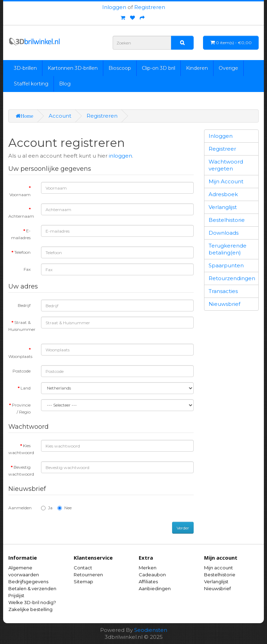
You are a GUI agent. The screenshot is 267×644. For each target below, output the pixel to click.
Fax (27, 269)
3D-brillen (25, 68)
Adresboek (223, 194)
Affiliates (148, 582)
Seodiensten (151, 630)
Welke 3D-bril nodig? (32, 602)
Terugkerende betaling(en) (228, 249)
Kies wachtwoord (21, 449)
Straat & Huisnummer (22, 326)
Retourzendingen (232, 278)
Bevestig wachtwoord (21, 471)
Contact (83, 568)
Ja (47, 508)
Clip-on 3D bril (159, 68)
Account (60, 116)
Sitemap (83, 582)
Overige (228, 68)
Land (26, 388)
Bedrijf (24, 305)
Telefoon (22, 252)
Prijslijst (16, 595)
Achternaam (21, 216)
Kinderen (197, 68)
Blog (65, 84)
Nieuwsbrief (224, 304)
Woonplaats (20, 356)
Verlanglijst (223, 207)
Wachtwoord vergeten (226, 165)
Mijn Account (226, 181)
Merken (148, 568)
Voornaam (20, 195)
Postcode (22, 371)
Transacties (223, 291)
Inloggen (114, 7)
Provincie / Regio (21, 408)
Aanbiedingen (155, 588)
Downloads (224, 233)
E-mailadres (21, 234)
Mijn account (219, 568)
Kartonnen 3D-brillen (73, 68)
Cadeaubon (152, 575)
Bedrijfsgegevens (28, 582)
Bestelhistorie (227, 220)
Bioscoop (120, 68)
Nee (64, 508)
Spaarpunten (226, 265)
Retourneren (88, 575)
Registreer (222, 149)
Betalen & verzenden (32, 588)
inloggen (120, 156)
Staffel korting (31, 84)
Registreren (150, 7)
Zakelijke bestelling (30, 609)
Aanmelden (20, 508)
